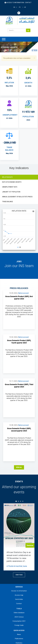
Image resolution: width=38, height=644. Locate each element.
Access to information (15, 3)
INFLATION (9, 83)
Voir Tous (19, 534)
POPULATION (28, 117)
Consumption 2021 (19, 580)
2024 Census (19, 576)
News (19, 594)
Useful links (19, 559)
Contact (28, 3)
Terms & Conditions (18, 627)
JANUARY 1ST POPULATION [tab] (11, 192)
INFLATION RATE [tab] (7, 177)
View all (19, 427)
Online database (19, 572)
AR (25, 7)
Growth (28, 83)
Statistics (19, 602)
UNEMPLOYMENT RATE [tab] (10, 187)
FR (20, 7)
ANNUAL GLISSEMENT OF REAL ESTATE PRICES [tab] (17, 197)
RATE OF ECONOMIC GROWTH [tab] (12, 182)
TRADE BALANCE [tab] (8, 202)
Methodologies (19, 606)
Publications (19, 598)
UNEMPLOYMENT (10, 115)
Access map (19, 554)
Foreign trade (19, 585)
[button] (34, 58)
